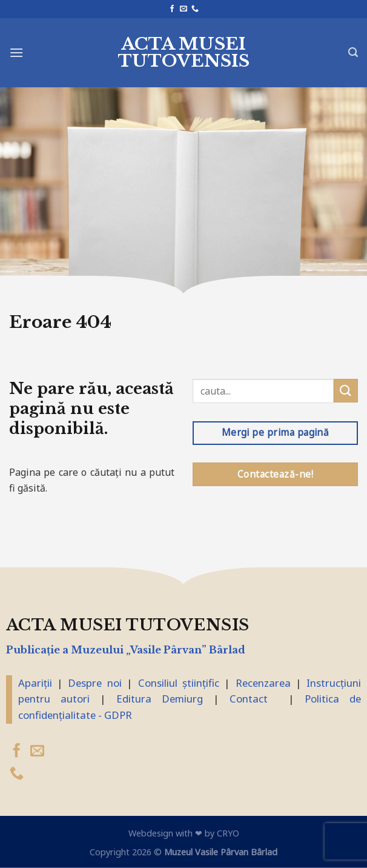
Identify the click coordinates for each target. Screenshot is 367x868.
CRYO (228, 833)
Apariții (35, 683)
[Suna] (195, 9)
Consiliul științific (179, 683)
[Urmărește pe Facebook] (172, 9)
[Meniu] (16, 52)
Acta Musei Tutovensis (184, 53)
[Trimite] (346, 391)
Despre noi (94, 683)
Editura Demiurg (160, 699)
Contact (249, 699)
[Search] (353, 52)
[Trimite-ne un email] (183, 9)
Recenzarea (263, 683)
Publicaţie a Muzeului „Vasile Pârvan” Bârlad (126, 650)
